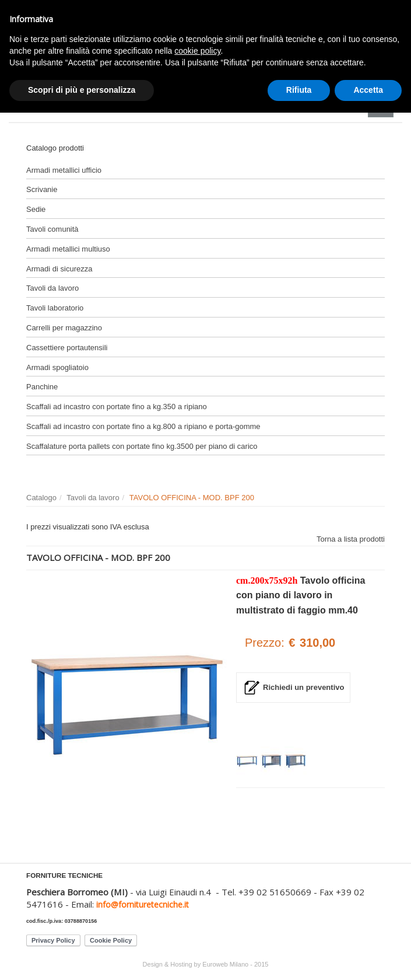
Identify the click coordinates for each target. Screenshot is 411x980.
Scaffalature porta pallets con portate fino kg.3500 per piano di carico (142, 446)
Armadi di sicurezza (59, 269)
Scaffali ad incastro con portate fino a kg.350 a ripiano (117, 407)
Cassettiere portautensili (67, 348)
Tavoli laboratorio (55, 308)
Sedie (36, 209)
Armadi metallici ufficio (64, 170)
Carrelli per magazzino (64, 328)
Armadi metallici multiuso (68, 249)
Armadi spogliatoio (57, 367)
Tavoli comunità (52, 229)
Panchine (42, 387)
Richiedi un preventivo (303, 687)
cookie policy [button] (197, 51)
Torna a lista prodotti (351, 539)
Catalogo (41, 498)
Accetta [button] (368, 90)
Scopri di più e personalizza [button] (82, 90)
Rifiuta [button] (299, 90)
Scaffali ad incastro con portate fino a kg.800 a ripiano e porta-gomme (143, 426)
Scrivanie (42, 189)
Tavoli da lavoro (52, 288)
